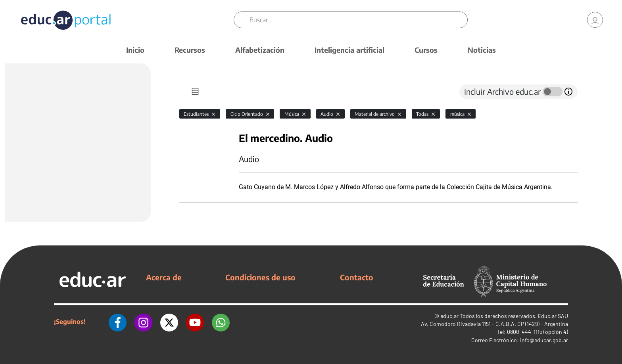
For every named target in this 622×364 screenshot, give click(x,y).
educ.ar (449, 316)
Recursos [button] (190, 50)
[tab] (195, 92)
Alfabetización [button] (260, 50)
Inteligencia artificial (349, 50)
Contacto (357, 277)
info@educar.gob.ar (544, 340)
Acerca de (164, 277)
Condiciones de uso (260, 277)
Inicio (135, 50)
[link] (595, 20)
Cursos (426, 50)
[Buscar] (358, 20)
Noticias (482, 50)
